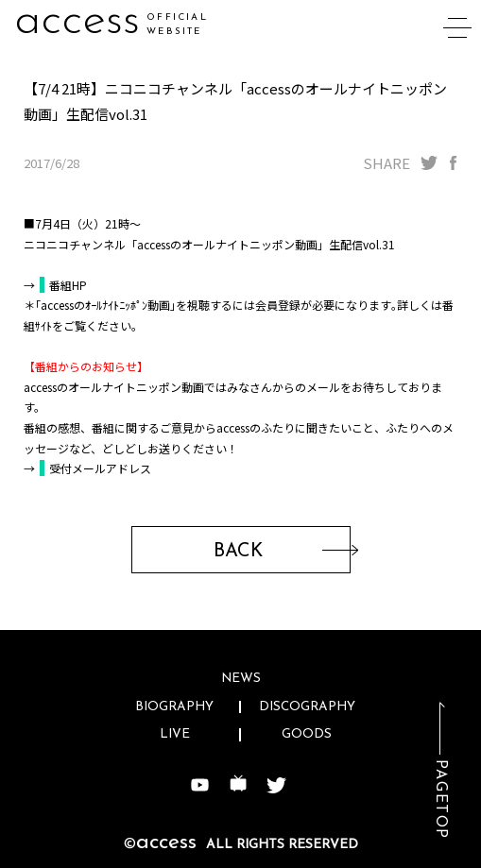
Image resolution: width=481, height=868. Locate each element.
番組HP (68, 285)
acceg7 (85, 21)
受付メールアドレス (100, 468)
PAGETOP (440, 800)
